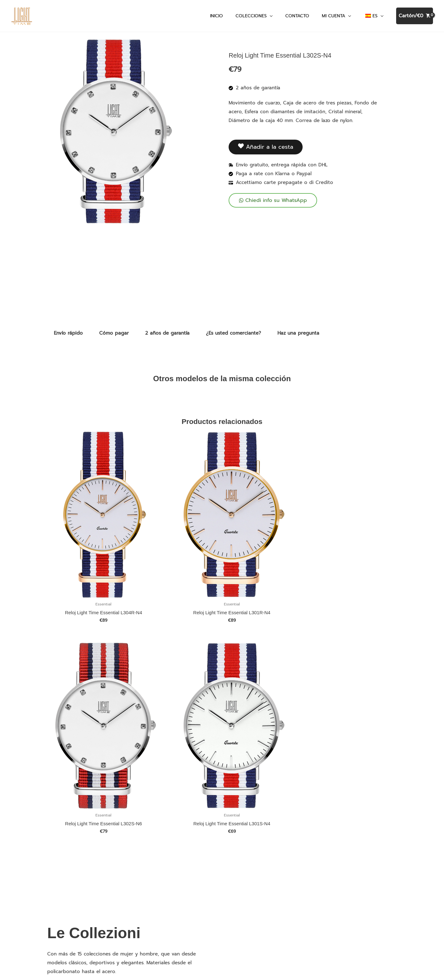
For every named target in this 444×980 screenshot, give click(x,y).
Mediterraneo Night (74, 900)
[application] (270, 17)
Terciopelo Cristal (72, 863)
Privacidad (152, 900)
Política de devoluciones (167, 910)
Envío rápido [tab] (68, 336)
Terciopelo (64, 872)
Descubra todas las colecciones (88, 910)
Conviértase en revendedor (171, 919)
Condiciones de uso (357, 901)
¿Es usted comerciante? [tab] (233, 336)
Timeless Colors (70, 882)
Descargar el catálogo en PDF (174, 872)
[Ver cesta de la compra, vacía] (415, 17)
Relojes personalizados (166, 863)
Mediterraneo (67, 891)
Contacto (150, 882)
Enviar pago (154, 891)
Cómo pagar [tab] (114, 336)
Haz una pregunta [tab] (298, 336)
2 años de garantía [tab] (167, 336)
